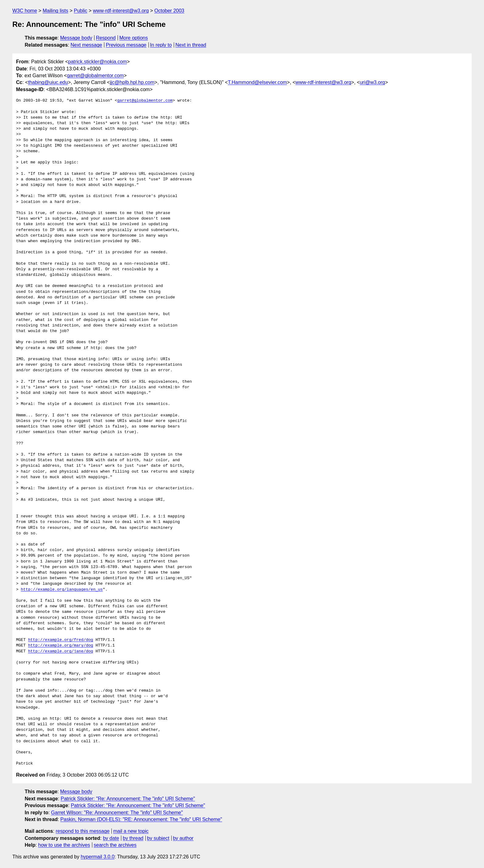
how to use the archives (64, 845)
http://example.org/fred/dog (61, 640)
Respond (106, 38)
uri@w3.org (372, 82)
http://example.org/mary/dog (61, 646)
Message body (76, 38)
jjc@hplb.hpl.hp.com (132, 82)
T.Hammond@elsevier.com (257, 82)
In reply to (161, 45)
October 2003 (169, 11)
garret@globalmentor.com (95, 76)
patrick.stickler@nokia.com (97, 62)
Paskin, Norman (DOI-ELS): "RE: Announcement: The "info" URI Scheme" (141, 819)
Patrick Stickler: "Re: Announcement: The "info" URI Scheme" (128, 799)
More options (134, 38)
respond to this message (82, 831)
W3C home (25, 11)
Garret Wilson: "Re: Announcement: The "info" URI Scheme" (117, 813)
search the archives (115, 845)
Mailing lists (55, 11)
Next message (86, 45)
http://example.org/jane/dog (61, 651)
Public (81, 11)
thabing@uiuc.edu (48, 82)
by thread (133, 838)
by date (111, 838)
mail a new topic (131, 831)
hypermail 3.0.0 (97, 857)
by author (183, 838)
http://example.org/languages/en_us (62, 590)
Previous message (126, 45)
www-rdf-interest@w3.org (121, 11)
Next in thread (191, 45)
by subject (158, 838)
